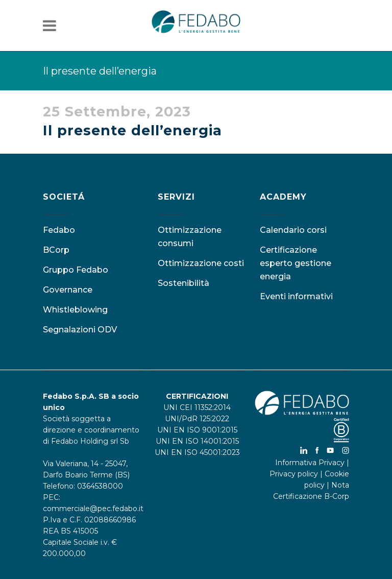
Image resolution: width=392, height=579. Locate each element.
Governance (68, 290)
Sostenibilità (183, 283)
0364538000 (100, 486)
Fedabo (59, 230)
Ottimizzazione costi (201, 263)
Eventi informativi (296, 296)
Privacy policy (294, 474)
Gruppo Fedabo (76, 270)
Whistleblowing (75, 310)
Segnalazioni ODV (80, 330)
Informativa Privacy (310, 463)
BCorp (56, 250)
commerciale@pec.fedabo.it (93, 509)
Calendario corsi (293, 230)
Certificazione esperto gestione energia (296, 263)
